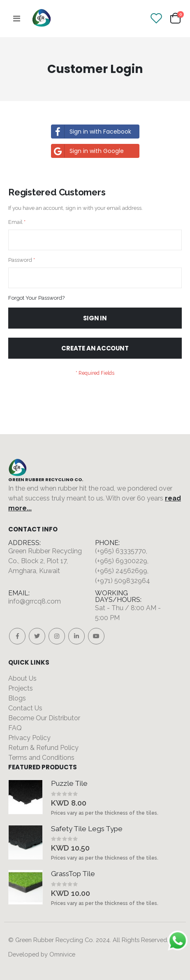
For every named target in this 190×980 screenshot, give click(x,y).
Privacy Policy (29, 738)
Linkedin (76, 636)
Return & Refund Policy (43, 748)
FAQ (15, 728)
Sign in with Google (88, 151)
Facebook (17, 636)
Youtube (96, 636)
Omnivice (62, 954)
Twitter (37, 636)
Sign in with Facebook (91, 132)
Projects (21, 688)
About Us (22, 678)
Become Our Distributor (44, 718)
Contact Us (25, 708)
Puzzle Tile (69, 783)
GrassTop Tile (73, 874)
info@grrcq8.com (35, 601)
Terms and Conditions (41, 758)
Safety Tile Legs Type (87, 829)
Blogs (17, 698)
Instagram (57, 636)
